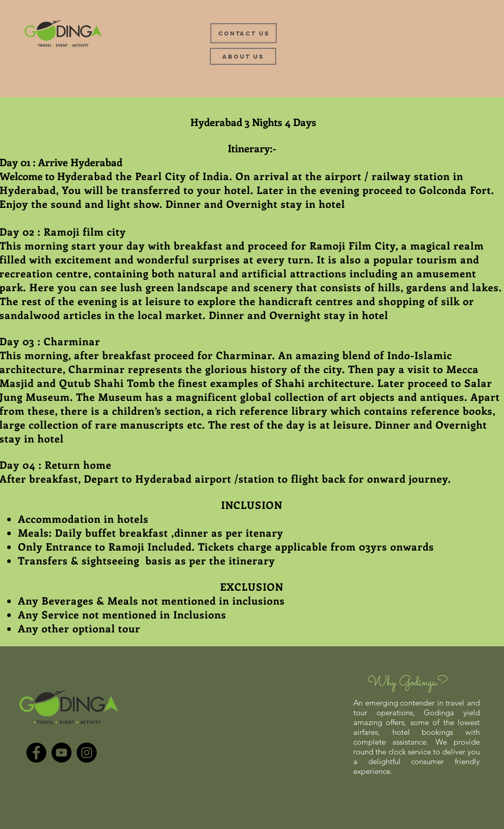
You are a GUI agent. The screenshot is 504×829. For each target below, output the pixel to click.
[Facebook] (36, 753)
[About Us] (243, 56)
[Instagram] (87, 753)
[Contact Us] (244, 33)
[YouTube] (61, 753)
